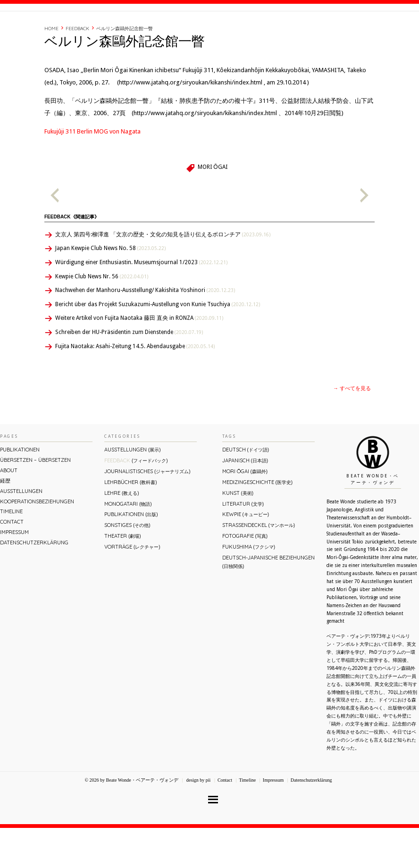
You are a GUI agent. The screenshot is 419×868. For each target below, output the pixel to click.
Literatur (243, 544)
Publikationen (20, 490)
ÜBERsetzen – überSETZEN (35, 500)
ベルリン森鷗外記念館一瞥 (125, 69)
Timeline (315, 30)
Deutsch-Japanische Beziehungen (268, 602)
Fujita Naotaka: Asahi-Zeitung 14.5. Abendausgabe (135, 386)
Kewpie (246, 554)
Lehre (122, 533)
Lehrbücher (130, 522)
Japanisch (245, 501)
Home (51, 69)
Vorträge (132, 587)
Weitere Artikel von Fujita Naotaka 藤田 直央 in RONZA (139, 358)
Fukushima (249, 587)
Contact (347, 30)
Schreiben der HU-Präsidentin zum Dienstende (129, 372)
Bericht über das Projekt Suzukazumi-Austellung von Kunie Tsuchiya (158, 344)
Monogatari (128, 544)
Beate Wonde (61, 32)
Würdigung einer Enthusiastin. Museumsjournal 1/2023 (141, 302)
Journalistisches (147, 511)
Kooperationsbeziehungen (37, 542)
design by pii (198, 820)
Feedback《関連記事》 (72, 257)
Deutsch (246, 490)
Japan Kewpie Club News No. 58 (110, 288)
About (267, 30)
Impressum (14, 572)
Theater (122, 576)
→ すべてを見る (352, 429)
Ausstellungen (21, 531)
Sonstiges (127, 565)
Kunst (238, 533)
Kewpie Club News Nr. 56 (102, 317)
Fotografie (245, 576)
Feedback (77, 69)
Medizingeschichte (257, 522)
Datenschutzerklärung (34, 583)
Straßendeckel (259, 565)
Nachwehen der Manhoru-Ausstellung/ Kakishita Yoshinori (145, 330)
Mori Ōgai (212, 207)
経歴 (290, 30)
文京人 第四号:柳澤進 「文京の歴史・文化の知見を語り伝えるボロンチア (163, 275)
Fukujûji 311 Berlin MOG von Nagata (92, 171)
